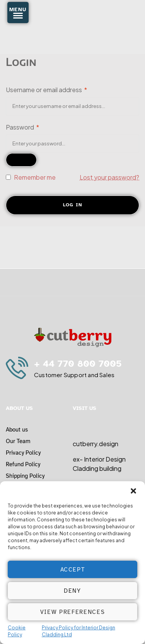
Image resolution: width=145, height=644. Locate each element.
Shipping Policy (25, 476)
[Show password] (21, 160)
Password (22, 127)
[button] (133, 491)
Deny (72, 591)
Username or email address (46, 90)
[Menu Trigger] (18, 13)
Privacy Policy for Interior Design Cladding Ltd (78, 631)
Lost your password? (109, 177)
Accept (73, 570)
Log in (73, 205)
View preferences (72, 612)
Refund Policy (23, 464)
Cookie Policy (17, 631)
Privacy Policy (23, 453)
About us (17, 430)
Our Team (18, 441)
